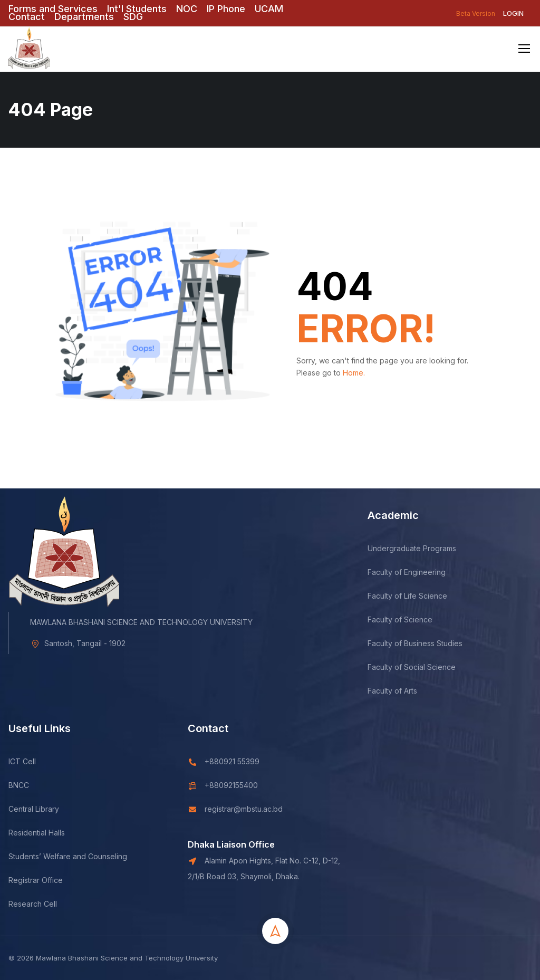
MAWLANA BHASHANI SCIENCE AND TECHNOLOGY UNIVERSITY (141, 694)
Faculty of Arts (392, 762)
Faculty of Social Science (412, 739)
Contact (27, 17)
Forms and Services (53, 9)
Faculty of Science (400, 691)
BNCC (19, 857)
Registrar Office (36, 952)
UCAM (269, 9)
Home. (354, 373)
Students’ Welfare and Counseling (68, 928)
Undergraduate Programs (412, 620)
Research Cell (33, 976)
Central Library (34, 881)
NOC (187, 9)
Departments (84, 17)
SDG (133, 17)
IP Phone (226, 9)
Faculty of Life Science (407, 667)
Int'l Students (137, 9)
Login (513, 13)
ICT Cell (22, 833)
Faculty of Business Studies (415, 715)
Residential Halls (37, 904)
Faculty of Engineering (407, 644)
